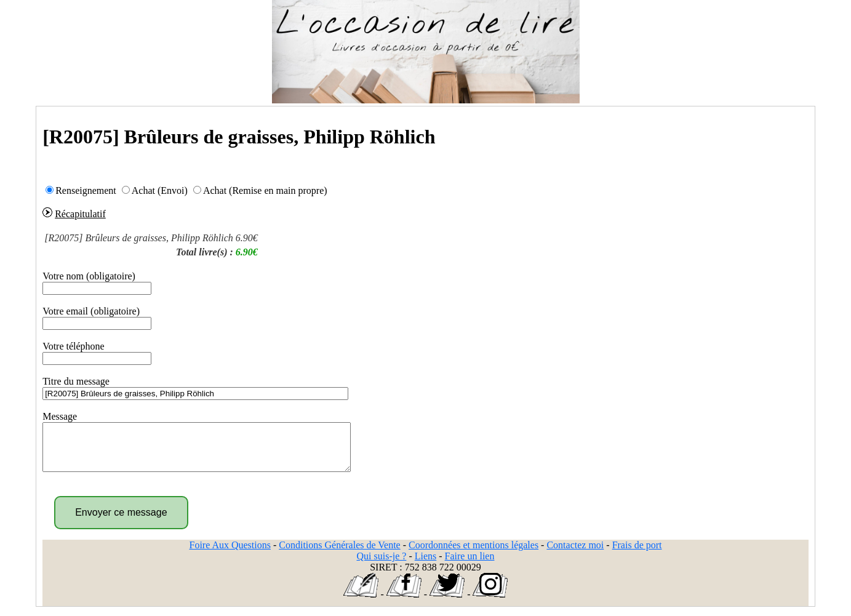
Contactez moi (575, 554)
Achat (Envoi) (160, 190)
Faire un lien (470, 565)
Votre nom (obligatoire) (89, 276)
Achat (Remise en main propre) (265, 190)
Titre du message (76, 381)
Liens (426, 565)
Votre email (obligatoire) (91, 311)
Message (60, 416)
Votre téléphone (74, 346)
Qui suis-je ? (382, 565)
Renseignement (86, 190)
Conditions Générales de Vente (339, 554)
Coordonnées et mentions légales (473, 554)
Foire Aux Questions (230, 554)
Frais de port (637, 554)
